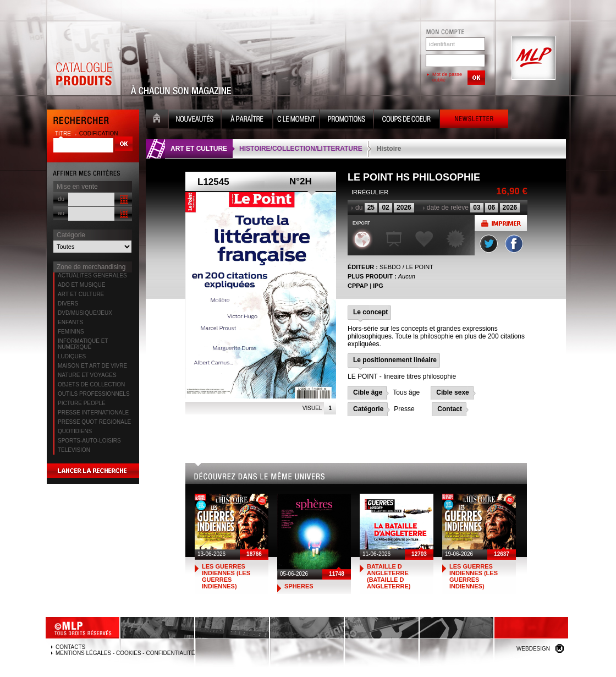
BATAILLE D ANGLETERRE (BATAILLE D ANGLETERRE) (389, 576)
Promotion (346, 120)
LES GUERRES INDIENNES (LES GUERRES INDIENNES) (226, 576)
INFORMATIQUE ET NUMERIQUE (83, 344)
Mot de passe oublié (447, 77)
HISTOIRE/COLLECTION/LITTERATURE (301, 149)
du (61, 199)
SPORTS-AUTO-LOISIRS (89, 441)
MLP (532, 58)
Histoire (389, 149)
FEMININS (71, 332)
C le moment (296, 120)
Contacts (70, 647)
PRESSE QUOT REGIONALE (94, 422)
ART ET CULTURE (81, 294)
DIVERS (68, 304)
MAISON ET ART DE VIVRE (92, 366)
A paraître (247, 120)
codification (99, 133)
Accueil (157, 120)
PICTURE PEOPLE (82, 403)
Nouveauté (195, 120)
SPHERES (299, 586)
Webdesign (533, 649)
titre (64, 133)
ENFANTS (70, 322)
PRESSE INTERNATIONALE (93, 413)
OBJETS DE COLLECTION (91, 384)
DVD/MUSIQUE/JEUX (85, 313)
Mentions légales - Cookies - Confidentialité (125, 653)
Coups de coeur (406, 120)
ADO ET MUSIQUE (82, 285)
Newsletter (474, 120)
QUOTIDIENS (75, 431)
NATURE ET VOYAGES (87, 375)
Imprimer (501, 223)
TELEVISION (74, 450)
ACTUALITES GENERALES (92, 275)
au (61, 213)
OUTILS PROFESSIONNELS (94, 394)
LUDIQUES (72, 356)
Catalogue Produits (84, 58)
